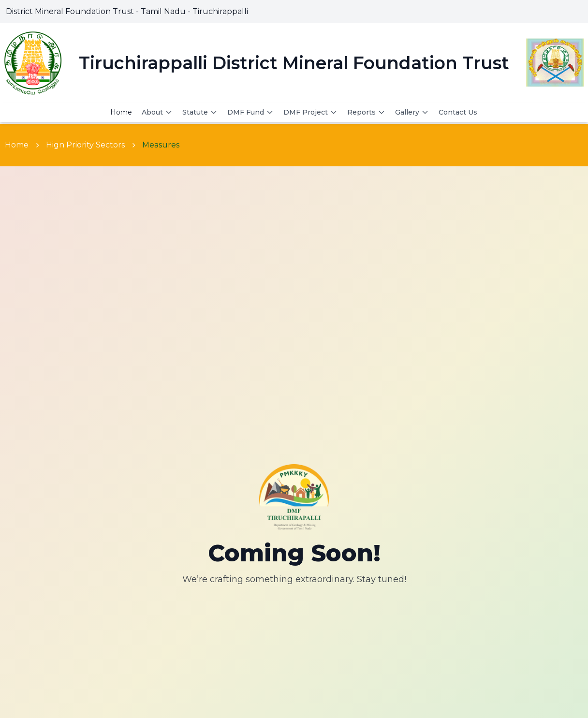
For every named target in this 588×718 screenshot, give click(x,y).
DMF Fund (250, 112)
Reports (366, 112)
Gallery (412, 112)
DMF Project (310, 112)
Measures (161, 145)
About (157, 112)
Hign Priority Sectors (85, 145)
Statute (200, 112)
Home (121, 112)
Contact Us (458, 112)
